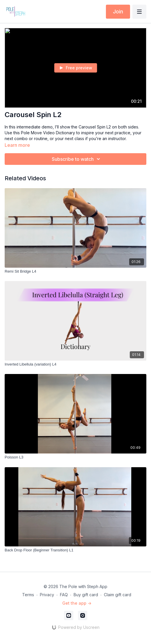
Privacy (47, 595)
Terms (28, 595)
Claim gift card (118, 595)
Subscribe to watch (77, 159)
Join (118, 12)
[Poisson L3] (75, 457)
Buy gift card (86, 595)
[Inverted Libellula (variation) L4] (75, 364)
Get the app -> (77, 603)
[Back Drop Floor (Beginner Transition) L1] (75, 550)
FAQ (64, 595)
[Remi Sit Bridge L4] (75, 271)
